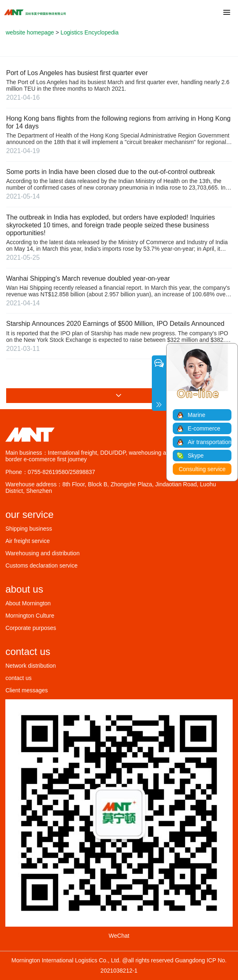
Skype (196, 456)
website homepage (30, 32)
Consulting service (202, 469)
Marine (196, 415)
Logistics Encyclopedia (90, 32)
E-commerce (204, 428)
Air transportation (209, 442)
